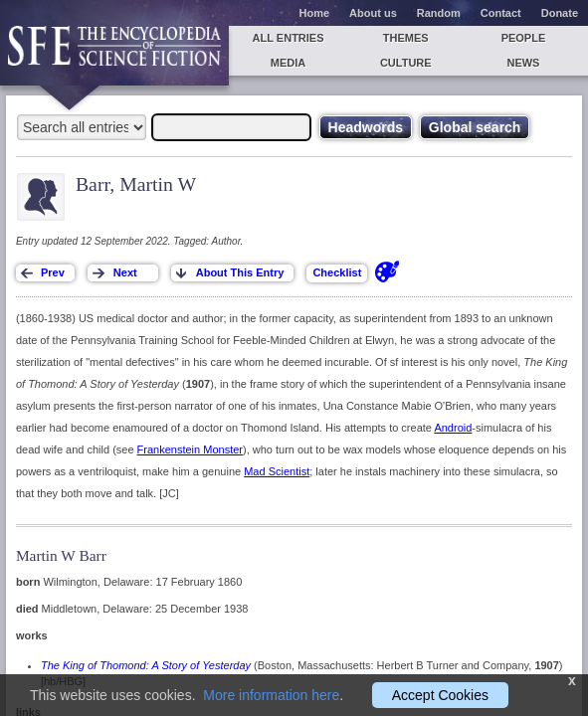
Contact (501, 13)
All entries (289, 38)
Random (439, 13)
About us (373, 13)
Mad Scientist (277, 471)
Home (315, 13)
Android (453, 428)
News (523, 63)
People (524, 38)
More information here (271, 695)
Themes (406, 38)
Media (288, 63)
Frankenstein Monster (190, 449)
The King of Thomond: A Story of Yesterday (146, 665)
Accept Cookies (440, 695)
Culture (406, 63)
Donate (560, 13)
